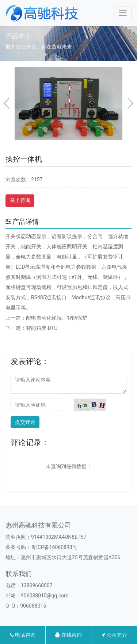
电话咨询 (23, 635)
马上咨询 (20, 200)
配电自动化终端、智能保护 (57, 318)
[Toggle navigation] (123, 13)
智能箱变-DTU (42, 328)
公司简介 (114, 635)
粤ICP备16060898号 (54, 547)
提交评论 (25, 422)
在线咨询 (68, 635)
